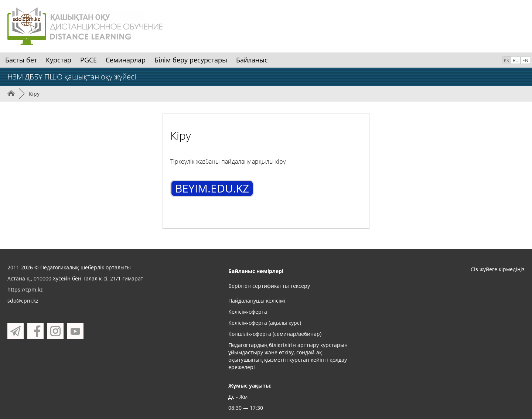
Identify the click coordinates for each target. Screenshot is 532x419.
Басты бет (21, 60)
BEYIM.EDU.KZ (212, 188)
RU (516, 60)
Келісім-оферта (248, 312)
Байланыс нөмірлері (256, 271)
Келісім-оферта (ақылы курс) (265, 323)
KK (507, 60)
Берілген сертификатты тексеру (269, 286)
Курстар (59, 60)
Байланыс (252, 60)
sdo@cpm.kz (23, 301)
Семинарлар (126, 60)
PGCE (88, 60)
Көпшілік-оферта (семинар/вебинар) (275, 334)
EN (525, 60)
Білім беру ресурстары (191, 60)
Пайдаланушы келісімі (257, 301)
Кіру (34, 94)
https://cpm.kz (25, 289)
